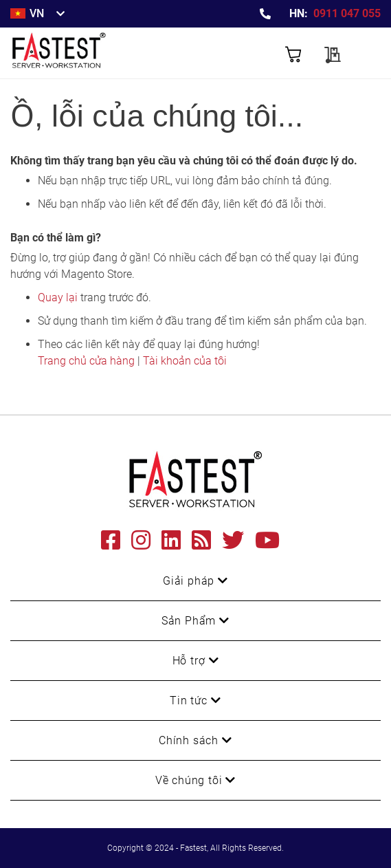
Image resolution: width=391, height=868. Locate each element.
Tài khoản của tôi (185, 361)
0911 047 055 (347, 13)
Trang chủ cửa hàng (86, 361)
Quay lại (58, 297)
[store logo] (103, 53)
